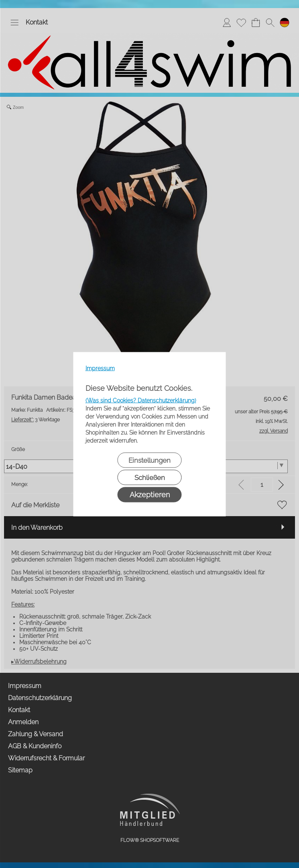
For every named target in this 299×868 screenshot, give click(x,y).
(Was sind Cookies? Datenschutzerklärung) (141, 400)
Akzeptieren (150, 494)
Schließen (150, 477)
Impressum (100, 368)
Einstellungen (149, 460)
